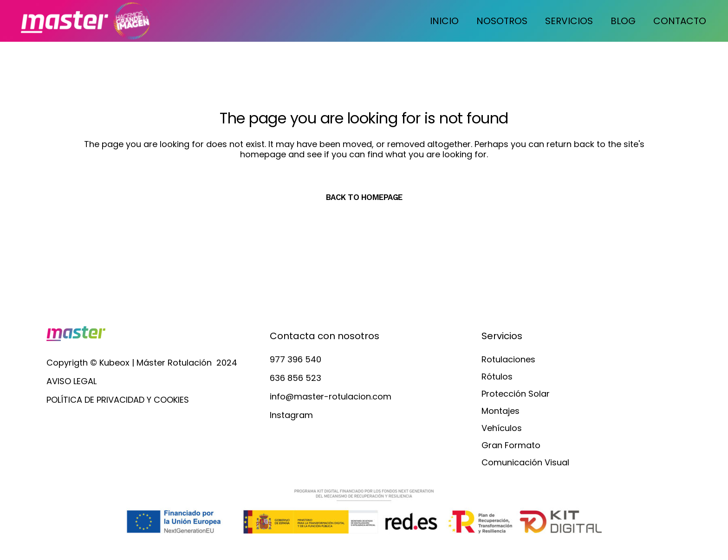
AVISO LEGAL (71, 381)
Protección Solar (516, 394)
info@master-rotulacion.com (331, 396)
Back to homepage (364, 197)
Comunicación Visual (525, 463)
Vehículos (502, 428)
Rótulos (497, 377)
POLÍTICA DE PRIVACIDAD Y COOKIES (118, 400)
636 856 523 (296, 378)
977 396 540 (296, 359)
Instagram (291, 415)
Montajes (500, 411)
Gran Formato (511, 445)
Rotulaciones (508, 360)
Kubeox (114, 363)
